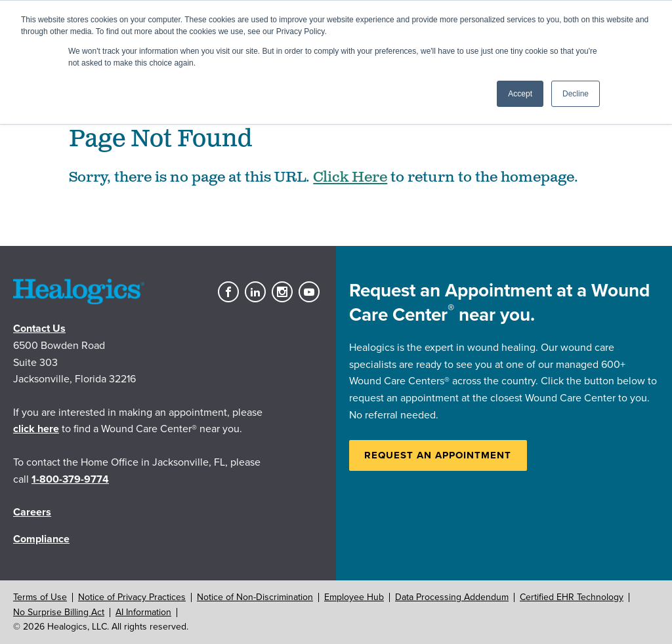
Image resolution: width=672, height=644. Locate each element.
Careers (32, 512)
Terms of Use (40, 597)
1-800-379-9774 (70, 479)
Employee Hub (354, 597)
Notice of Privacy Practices (132, 597)
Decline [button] (576, 94)
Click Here (350, 177)
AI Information (143, 612)
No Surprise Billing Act (59, 612)
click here (36, 429)
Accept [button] (520, 94)
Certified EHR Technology (572, 597)
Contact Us (39, 329)
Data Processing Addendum (452, 597)
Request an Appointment (438, 455)
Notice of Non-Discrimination (255, 597)
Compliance (41, 539)
